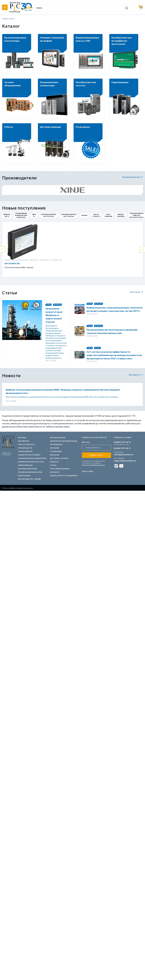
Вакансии (55, 455)
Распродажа (24, 476)
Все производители (133, 177)
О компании (56, 451)
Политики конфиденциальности (93, 465)
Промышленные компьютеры (32, 458)
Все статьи (137, 292)
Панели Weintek (25, 451)
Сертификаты (56, 444)
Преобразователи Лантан (30, 472)
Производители (58, 438)
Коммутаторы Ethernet (29, 455)
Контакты (55, 472)
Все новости (136, 375)
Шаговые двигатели (27, 469)
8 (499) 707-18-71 (122, 448)
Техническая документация (64, 441)
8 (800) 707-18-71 (122, 442)
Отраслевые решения (60, 469)
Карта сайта (88, 471)
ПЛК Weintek (24, 441)
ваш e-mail (86, 442)
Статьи (53, 465)
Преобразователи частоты (31, 462)
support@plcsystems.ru (125, 461)
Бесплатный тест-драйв (29, 479)
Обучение (55, 448)
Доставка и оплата (59, 458)
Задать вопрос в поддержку (64, 476)
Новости (54, 462)
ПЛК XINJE (22, 438)
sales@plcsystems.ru (124, 454)
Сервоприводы (25, 465)
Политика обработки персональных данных (18, 488)
